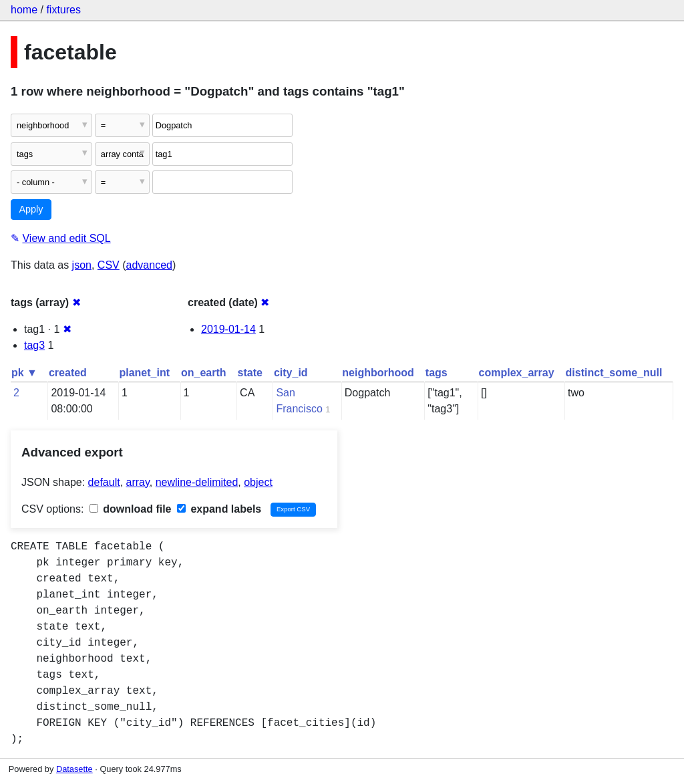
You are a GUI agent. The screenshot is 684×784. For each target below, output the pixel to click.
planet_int (144, 373)
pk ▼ (24, 373)
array (138, 482)
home (24, 10)
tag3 (34, 345)
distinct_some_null (614, 373)
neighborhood (378, 373)
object (258, 482)
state (250, 373)
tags (437, 373)
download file (131, 509)
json (82, 265)
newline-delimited (197, 482)
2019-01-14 (228, 329)
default (104, 482)
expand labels (219, 509)
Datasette (74, 769)
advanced (149, 265)
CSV (109, 265)
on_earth (204, 373)
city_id (291, 373)
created (68, 373)
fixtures (63, 10)
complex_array (517, 373)
